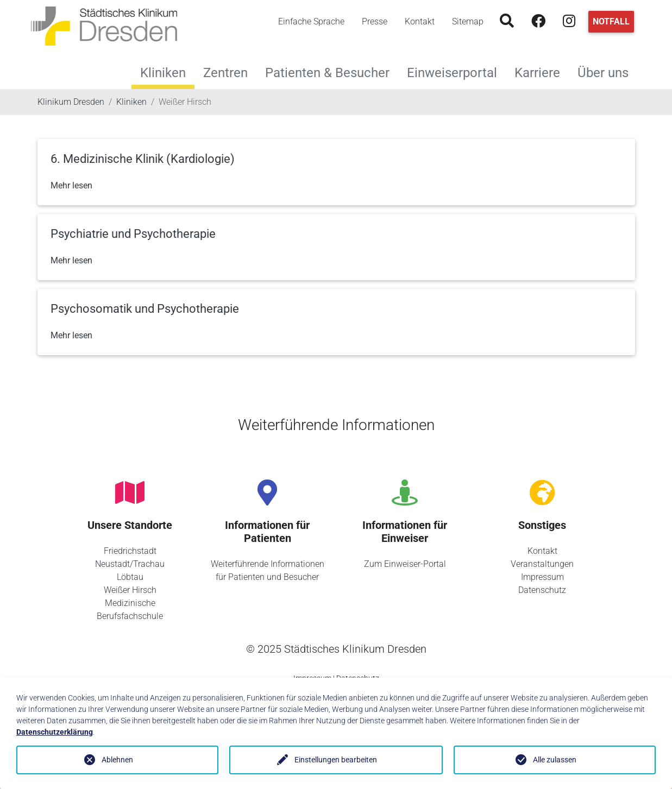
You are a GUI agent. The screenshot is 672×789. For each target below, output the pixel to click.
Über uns (607, 71)
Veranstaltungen (542, 564)
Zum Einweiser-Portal (405, 564)
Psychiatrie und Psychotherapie (133, 234)
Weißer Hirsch (130, 590)
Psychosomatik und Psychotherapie (145, 309)
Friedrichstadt (130, 551)
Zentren (230, 71)
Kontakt (420, 21)
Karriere (542, 71)
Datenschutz (542, 590)
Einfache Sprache (311, 21)
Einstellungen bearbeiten (336, 760)
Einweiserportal (456, 71)
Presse (375, 21)
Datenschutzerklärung (55, 732)
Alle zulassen (555, 760)
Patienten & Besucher (332, 71)
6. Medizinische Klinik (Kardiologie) (143, 159)
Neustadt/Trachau (130, 564)
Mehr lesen (71, 185)
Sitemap (468, 21)
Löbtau (130, 577)
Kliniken (163, 73)
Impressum (542, 577)
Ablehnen (117, 760)
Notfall (611, 21)
